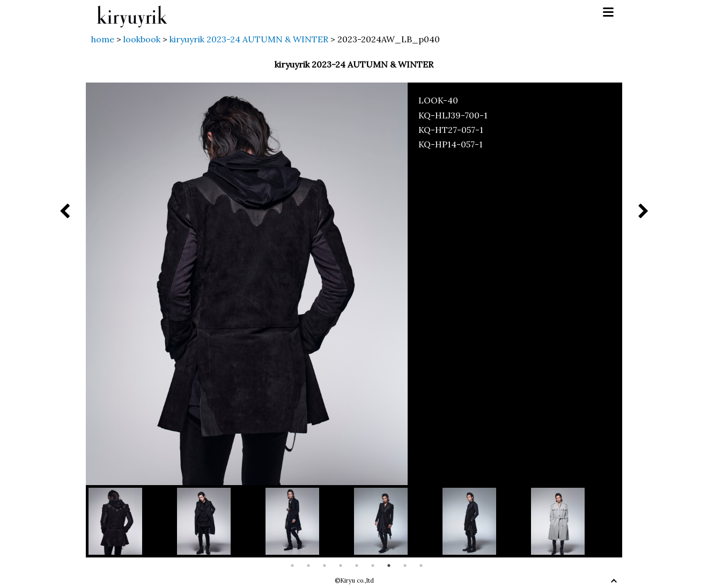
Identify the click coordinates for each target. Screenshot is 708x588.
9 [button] (421, 565)
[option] (133, 521)
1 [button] (292, 565)
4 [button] (341, 565)
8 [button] (405, 565)
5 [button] (357, 565)
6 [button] (373, 565)
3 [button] (324, 565)
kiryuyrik (132, 13)
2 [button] (308, 565)
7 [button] (389, 565)
